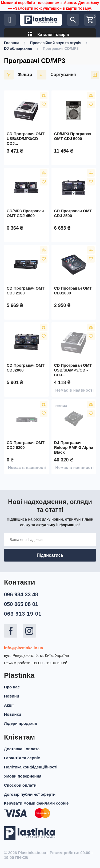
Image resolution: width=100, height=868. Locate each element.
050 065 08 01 (21, 604)
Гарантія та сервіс (22, 758)
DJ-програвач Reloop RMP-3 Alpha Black (74, 447)
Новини (12, 696)
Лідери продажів (21, 723)
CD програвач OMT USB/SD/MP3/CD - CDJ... (26, 139)
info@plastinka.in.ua (23, 648)
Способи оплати (20, 785)
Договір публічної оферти (30, 794)
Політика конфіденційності (31, 767)
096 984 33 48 (21, 594)
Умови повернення (23, 776)
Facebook (11, 631)
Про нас (12, 687)
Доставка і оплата (22, 749)
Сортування (56, 75)
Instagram (29, 631)
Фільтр (18, 75)
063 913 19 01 (23, 614)
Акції (9, 705)
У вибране (44, 104)
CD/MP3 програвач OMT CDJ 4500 (25, 213)
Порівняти (44, 96)
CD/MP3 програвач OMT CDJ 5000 (73, 136)
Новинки (13, 714)
